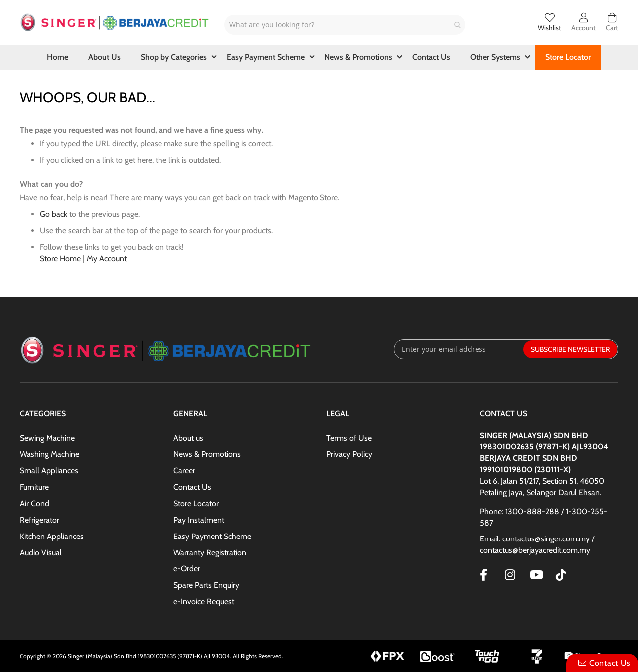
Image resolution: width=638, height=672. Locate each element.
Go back (54, 214)
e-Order (187, 569)
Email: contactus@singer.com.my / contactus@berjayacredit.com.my (537, 544)
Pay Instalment (199, 520)
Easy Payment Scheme (212, 536)
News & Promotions (207, 454)
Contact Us (192, 487)
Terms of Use (349, 438)
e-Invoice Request (204, 602)
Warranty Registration (210, 553)
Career (184, 470)
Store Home (60, 258)
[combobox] (345, 25)
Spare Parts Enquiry (206, 585)
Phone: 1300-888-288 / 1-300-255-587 (544, 517)
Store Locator (196, 503)
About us (188, 438)
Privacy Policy (349, 454)
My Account (107, 258)
